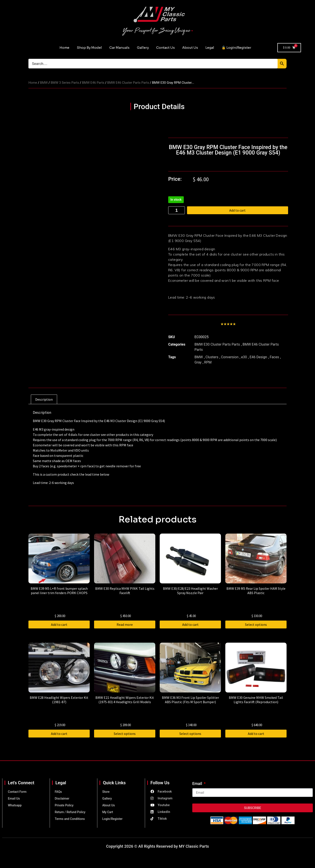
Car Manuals (119, 48)
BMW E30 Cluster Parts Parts (217, 344)
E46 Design (258, 357)
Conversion (230, 357)
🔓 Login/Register (236, 48)
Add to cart (241, 210)
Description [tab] (44, 399)
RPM (208, 362)
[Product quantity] (177, 210)
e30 (244, 357)
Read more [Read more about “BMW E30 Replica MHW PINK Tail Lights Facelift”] (125, 624)
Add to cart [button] (59, 624)
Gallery (143, 48)
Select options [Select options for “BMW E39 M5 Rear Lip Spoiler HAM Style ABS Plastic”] (256, 624)
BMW (44, 83)
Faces (274, 357)
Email (198, 784)
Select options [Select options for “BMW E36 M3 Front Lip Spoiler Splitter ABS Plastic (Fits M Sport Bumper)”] (190, 734)
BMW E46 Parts (93, 83)
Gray (198, 362)
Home (64, 48)
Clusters (212, 357)
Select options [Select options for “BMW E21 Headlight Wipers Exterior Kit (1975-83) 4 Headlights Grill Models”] (125, 734)
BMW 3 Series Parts (65, 83)
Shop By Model (89, 48)
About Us (190, 48)
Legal (210, 48)
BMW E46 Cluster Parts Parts (128, 83)
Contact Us (165, 48)
